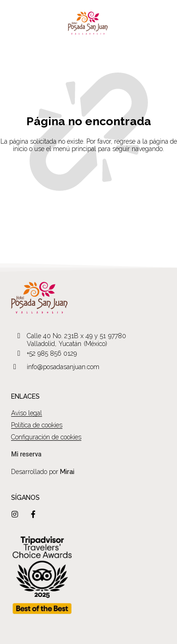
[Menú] (12, 23)
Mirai (67, 472)
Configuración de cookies (46, 437)
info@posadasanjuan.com (63, 367)
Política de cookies (37, 425)
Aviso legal (27, 413)
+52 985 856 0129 (52, 353)
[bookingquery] (26, 454)
